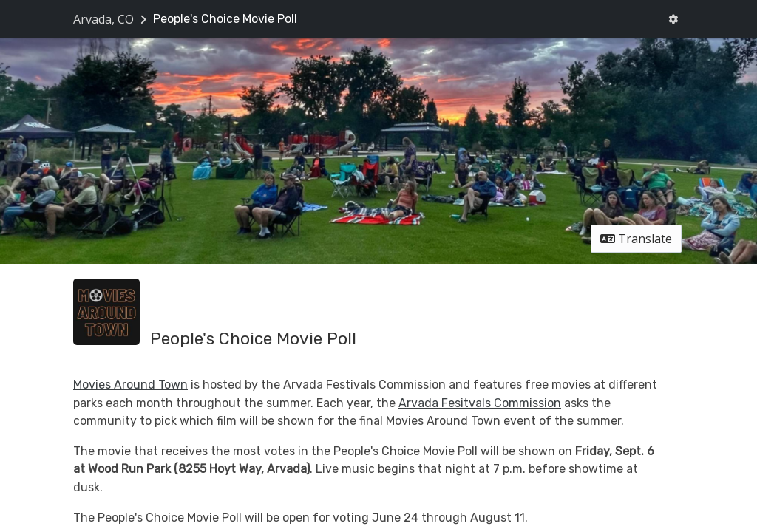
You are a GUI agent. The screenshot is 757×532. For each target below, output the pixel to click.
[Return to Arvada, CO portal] (111, 19)
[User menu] (673, 19)
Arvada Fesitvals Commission (480, 403)
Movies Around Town (130, 385)
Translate (636, 239)
